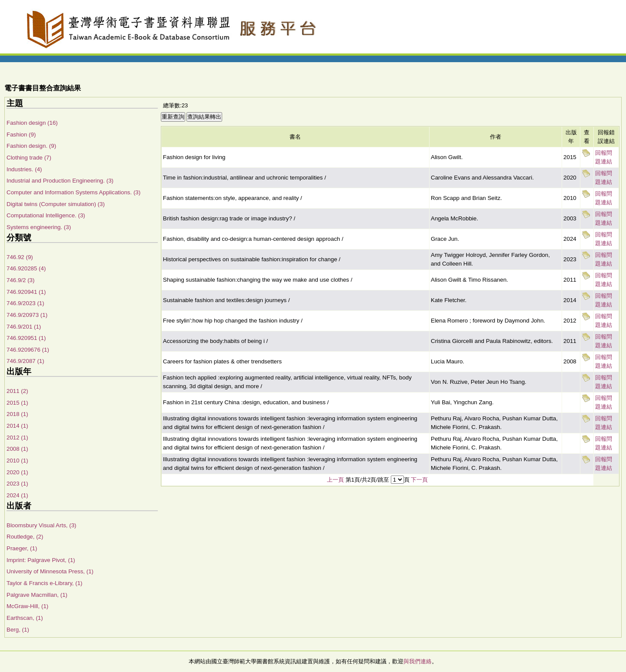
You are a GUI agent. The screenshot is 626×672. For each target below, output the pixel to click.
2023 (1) (17, 484)
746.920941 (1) (26, 292)
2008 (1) (17, 449)
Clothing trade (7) (29, 158)
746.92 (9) (20, 257)
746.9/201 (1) (24, 327)
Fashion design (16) (32, 123)
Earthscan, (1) (25, 618)
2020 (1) (17, 472)
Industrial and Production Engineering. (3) (60, 181)
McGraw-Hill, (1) (27, 606)
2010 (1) (17, 461)
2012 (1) (17, 437)
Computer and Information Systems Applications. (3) (73, 192)
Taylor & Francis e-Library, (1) (45, 583)
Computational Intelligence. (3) (46, 215)
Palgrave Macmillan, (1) (37, 595)
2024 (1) (17, 495)
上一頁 (335, 480)
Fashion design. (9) (31, 146)
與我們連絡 (418, 661)
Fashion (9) (21, 135)
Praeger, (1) (22, 548)
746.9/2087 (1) (25, 361)
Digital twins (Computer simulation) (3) (56, 204)
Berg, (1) (18, 630)
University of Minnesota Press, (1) (50, 571)
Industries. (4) (24, 169)
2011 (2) (17, 391)
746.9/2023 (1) (25, 303)
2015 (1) (17, 403)
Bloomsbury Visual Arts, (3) (42, 525)
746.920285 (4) (26, 268)
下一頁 (419, 480)
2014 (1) (17, 426)
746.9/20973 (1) (27, 315)
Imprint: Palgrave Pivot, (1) (41, 560)
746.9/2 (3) (20, 280)
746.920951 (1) (26, 338)
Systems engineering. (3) (39, 227)
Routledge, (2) (25, 537)
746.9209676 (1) (28, 350)
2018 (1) (17, 414)
